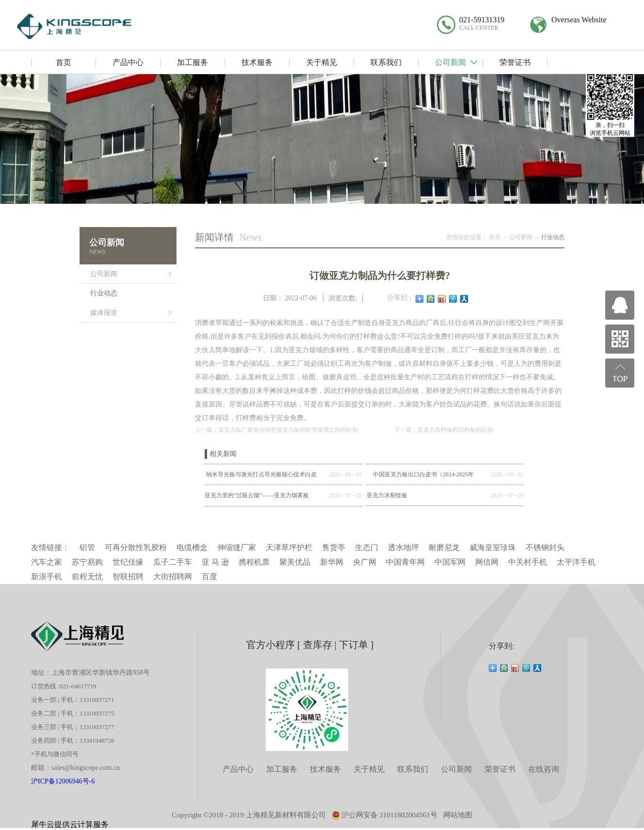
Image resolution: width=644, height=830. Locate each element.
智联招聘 (128, 577)
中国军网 (450, 562)
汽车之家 (47, 562)
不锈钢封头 (545, 547)
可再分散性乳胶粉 (136, 547)
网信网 (487, 562)
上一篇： (276, 430)
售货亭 (334, 547)
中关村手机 (528, 562)
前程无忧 (87, 577)
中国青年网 (405, 562)
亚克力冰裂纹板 (387, 495)
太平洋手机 (576, 562)
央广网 (365, 562)
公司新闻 (521, 237)
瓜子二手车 (173, 562)
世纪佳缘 (128, 562)
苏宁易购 (87, 562)
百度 (209, 577)
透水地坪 (403, 547)
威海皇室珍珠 (493, 547)
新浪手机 (47, 577)
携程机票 (254, 562)
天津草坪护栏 (289, 547)
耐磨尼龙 (444, 547)
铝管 (87, 547)
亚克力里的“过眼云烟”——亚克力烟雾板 (257, 495)
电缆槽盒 (192, 547)
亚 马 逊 (215, 562)
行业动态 (553, 237)
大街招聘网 (173, 577)
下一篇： (444, 430)
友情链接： (50, 547)
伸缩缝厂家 (237, 547)
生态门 (367, 547)
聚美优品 (295, 562)
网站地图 (458, 815)
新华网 (332, 562)
